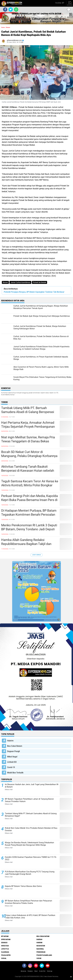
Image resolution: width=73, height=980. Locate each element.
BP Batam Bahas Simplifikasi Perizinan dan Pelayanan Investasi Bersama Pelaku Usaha (28, 902)
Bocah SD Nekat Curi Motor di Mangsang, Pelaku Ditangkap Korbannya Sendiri (29, 456)
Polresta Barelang (44, 955)
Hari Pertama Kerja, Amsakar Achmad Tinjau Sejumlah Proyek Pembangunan (28, 425)
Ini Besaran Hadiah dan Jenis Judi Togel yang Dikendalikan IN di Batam (32, 786)
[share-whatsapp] (16, 10)
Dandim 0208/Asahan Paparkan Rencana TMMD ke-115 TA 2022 (31, 858)
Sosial (4, 958)
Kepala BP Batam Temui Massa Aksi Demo (23, 886)
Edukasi (4, 943)
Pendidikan (41, 952)
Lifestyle (5, 949)
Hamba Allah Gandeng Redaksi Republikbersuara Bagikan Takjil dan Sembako (26, 544)
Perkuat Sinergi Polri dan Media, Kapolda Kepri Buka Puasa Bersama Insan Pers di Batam (30, 500)
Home (3, 27)
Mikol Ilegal (12, 757)
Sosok (39, 958)
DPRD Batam (6, 939)
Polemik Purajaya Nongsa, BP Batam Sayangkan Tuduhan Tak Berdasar (34, 292)
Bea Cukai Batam (15, 746)
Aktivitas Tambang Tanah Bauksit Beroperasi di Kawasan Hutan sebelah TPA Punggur (28, 471)
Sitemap (50, 971)
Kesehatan (41, 946)
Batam (5, 282)
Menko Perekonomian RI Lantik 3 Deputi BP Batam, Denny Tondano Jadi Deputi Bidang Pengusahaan (29, 529)
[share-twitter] (11, 10)
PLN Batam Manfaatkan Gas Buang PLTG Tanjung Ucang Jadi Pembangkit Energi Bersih (30, 873)
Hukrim (10, 741)
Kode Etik (42, 971)
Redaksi (30, 971)
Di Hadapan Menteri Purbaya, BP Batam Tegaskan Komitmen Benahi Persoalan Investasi (29, 515)
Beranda (23, 971)
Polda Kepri (6, 955)
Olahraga (5, 952)
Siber (36, 971)
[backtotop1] (71, 977)
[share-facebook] (5, 10)
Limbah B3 (12, 762)
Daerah (39, 939)
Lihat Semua (36, 555)
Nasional (40, 949)
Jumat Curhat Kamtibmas (20, 282)
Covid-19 (11, 767)
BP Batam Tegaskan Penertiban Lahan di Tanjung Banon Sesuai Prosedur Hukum (29, 800)
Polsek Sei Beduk (39, 282)
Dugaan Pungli (14, 751)
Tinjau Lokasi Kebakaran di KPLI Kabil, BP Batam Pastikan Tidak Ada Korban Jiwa (30, 917)
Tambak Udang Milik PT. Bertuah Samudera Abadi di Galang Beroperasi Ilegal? (28, 412)
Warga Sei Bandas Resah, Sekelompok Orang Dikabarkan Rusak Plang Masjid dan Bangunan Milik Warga (29, 844)
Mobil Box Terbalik (15, 773)
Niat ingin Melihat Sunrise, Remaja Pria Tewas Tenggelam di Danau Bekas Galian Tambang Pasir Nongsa (28, 441)
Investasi (5, 946)
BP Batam (5, 936)
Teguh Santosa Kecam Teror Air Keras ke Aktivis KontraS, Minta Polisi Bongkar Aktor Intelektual (30, 485)
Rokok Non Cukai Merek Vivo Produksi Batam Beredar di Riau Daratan (31, 829)
